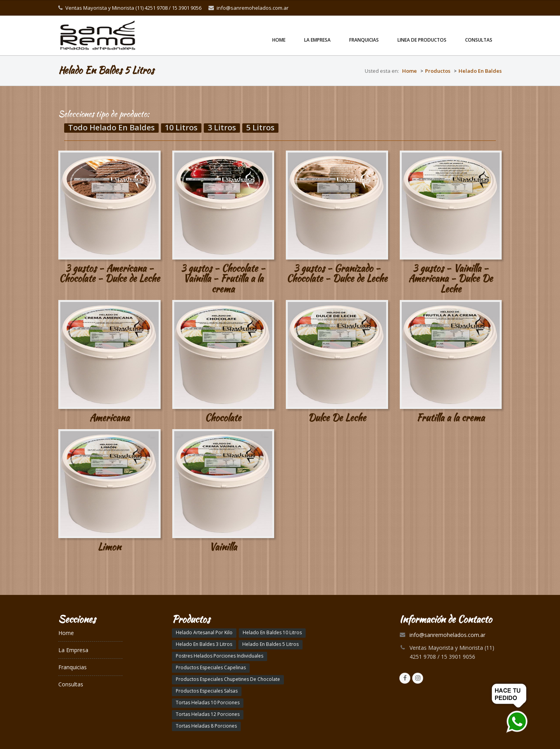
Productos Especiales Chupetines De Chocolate (228, 679)
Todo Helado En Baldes (111, 128)
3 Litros (222, 128)
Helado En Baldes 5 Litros (270, 644)
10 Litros (181, 128)
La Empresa (317, 40)
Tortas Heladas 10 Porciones (208, 703)
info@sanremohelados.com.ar (253, 8)
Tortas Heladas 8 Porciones (206, 726)
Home (279, 40)
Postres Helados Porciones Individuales (220, 656)
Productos (438, 71)
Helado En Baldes (480, 71)
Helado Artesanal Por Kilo (204, 632)
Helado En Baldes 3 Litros (204, 644)
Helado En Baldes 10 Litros (272, 632)
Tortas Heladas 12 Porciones (208, 714)
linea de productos (422, 40)
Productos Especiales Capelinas (211, 667)
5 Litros (260, 128)
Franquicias (364, 40)
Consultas (479, 40)
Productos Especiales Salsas (207, 691)
